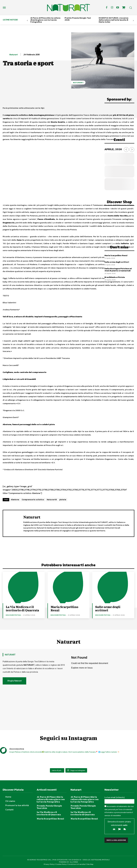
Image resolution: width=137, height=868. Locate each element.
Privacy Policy (49, 864)
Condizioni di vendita (77, 864)
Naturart (13, 55)
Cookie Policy (61, 864)
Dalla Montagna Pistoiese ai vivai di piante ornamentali (118, 269)
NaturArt (78, 83)
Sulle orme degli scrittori (117, 262)
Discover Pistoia (13, 615)
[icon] (124, 8)
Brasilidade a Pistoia (115, 277)
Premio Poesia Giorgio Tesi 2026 (78, 19)
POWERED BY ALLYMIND (68, 862)
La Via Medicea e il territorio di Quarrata (22, 608)
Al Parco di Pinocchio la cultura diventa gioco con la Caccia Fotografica (45, 20)
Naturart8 (52, 500)
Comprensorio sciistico (33, 500)
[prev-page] (27, 21)
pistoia (63, 500)
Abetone (15, 500)
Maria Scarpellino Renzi (116, 255)
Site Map (90, 864)
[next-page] (133, 21)
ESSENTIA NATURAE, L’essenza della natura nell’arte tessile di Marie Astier (114, 20)
